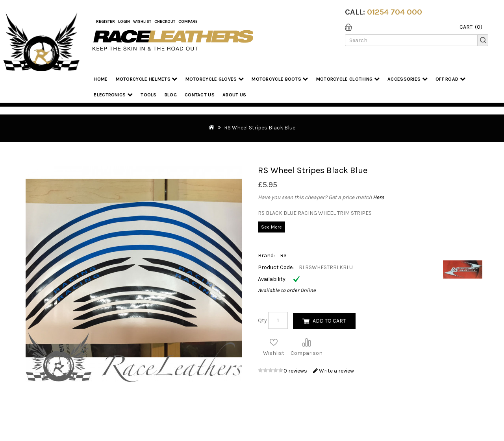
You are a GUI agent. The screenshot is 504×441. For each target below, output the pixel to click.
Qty (262, 320)
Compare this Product (306, 342)
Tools (149, 95)
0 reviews (296, 371)
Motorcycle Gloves (215, 79)
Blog (171, 95)
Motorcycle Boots (280, 79)
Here (378, 197)
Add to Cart (329, 321)
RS (283, 256)
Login (124, 22)
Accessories (408, 79)
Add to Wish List (274, 342)
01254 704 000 (395, 12)
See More (271, 227)
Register (106, 22)
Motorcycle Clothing (348, 79)
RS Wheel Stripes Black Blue (260, 128)
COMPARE (188, 22)
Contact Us (200, 95)
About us (234, 95)
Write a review (334, 371)
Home (101, 79)
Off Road (450, 79)
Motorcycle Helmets (147, 79)
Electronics (113, 95)
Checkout (165, 22)
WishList (142, 22)
